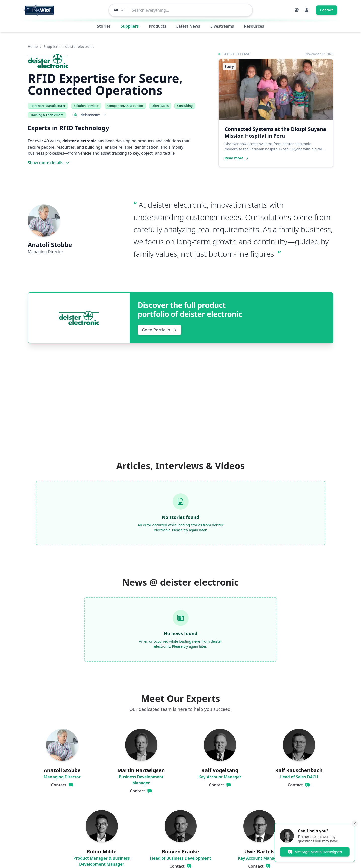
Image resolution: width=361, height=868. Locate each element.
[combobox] (190, 10)
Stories (104, 26)
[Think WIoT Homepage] (39, 10)
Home (33, 47)
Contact (327, 10)
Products (157, 26)
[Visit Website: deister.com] (87, 115)
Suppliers (130, 26)
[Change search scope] (118, 10)
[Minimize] (355, 823)
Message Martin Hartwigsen (315, 852)
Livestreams (222, 26)
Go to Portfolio (160, 330)
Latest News (188, 26)
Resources (254, 26)
